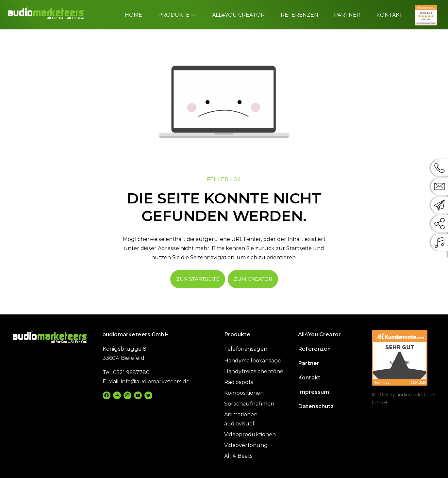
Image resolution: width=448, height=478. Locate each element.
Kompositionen (244, 393)
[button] (14, 464)
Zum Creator (253, 279)
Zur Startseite (198, 279)
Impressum (314, 392)
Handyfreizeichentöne (254, 371)
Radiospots (239, 382)
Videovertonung (246, 445)
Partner (309, 363)
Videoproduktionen (250, 434)
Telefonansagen (246, 349)
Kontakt (309, 378)
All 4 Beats (238, 456)
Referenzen (314, 349)
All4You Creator (319, 335)
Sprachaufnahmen (249, 404)
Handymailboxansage (253, 361)
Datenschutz (316, 406)
